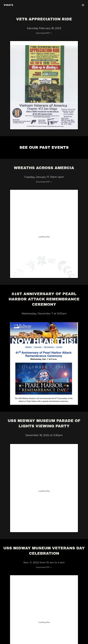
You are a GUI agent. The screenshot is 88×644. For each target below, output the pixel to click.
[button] (83, 5)
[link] (8, 5)
